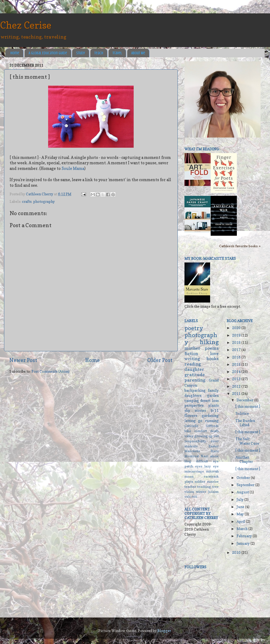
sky (187, 410)
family (213, 390)
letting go (193, 421)
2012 (237, 386)
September (246, 485)
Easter (214, 446)
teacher (190, 487)
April (241, 521)
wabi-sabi (191, 497)
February (245, 536)
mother (192, 348)
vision (189, 492)
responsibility (195, 441)
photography (44, 201)
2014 (237, 372)
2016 (237, 357)
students (191, 446)
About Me (138, 53)
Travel (117, 53)
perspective (194, 405)
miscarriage (194, 471)
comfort (201, 431)
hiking (209, 342)
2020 (237, 328)
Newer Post (23, 360)
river (215, 441)
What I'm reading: (202, 149)
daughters (193, 395)
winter (201, 492)
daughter (194, 369)
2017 (237, 350)
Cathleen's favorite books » (240, 246)
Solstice (242, 413)
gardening (210, 416)
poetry (194, 328)
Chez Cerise (26, 25)
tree (215, 487)
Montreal (192, 456)
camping (192, 401)
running (212, 421)
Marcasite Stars (202, 451)
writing (192, 359)
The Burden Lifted (245, 423)
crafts (27, 201)
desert (205, 401)
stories (200, 410)
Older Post (160, 360)
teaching (204, 487)
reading (193, 364)
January (244, 543)
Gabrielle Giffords (202, 426)
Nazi (205, 456)
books (213, 359)
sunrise (213, 481)
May (241, 514)
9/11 (215, 410)
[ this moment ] (248, 406)
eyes (199, 466)
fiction (191, 353)
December (245, 400)
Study (81, 53)
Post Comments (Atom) (51, 371)
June (241, 507)
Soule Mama (73, 169)
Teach (99, 53)
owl (216, 436)
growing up (203, 436)
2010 (237, 552)
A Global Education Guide (48, 53)
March (242, 529)
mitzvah (212, 471)
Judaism (213, 492)
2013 (237, 379)
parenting (195, 380)
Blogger (164, 631)
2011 (237, 394)
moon (189, 476)
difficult (202, 461)
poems (212, 348)
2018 (237, 342)
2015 (237, 364)
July (240, 500)
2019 (237, 335)
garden (213, 395)
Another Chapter (244, 459)
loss (215, 401)
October (244, 478)
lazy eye (212, 466)
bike (188, 431)
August (243, 492)
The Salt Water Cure (247, 441)
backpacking (195, 390)
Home (15, 53)
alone (214, 456)
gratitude (195, 375)
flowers (191, 416)
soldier (200, 481)
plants (213, 405)
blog (188, 461)
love (214, 353)
